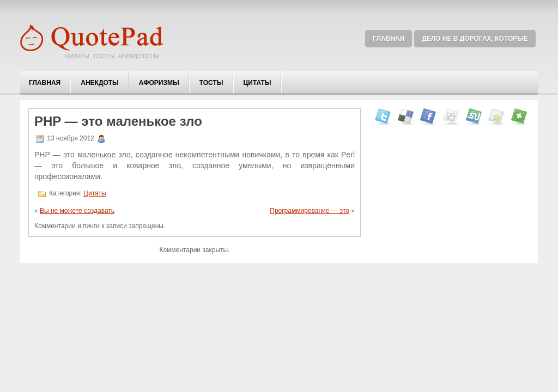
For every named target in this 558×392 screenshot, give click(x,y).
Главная (389, 39)
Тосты (211, 83)
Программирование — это (310, 211)
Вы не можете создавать (77, 211)
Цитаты (257, 83)
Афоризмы (159, 83)
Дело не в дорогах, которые (475, 39)
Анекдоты (100, 83)
